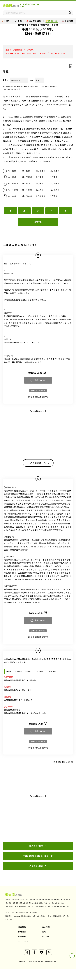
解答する (38, 222)
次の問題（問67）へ (38, 866)
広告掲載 (46, 927)
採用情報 (22, 932)
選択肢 (6, 80)
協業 (44, 932)
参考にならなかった (38, 391)
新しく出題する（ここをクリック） (36, 53)
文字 (31, 80)
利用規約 (22, 936)
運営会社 (22, 927)
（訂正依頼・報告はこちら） (12, 89)
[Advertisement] (38, 432)
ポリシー (46, 936)
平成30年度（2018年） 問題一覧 (38, 856)
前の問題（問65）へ (38, 846)
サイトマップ (23, 941)
